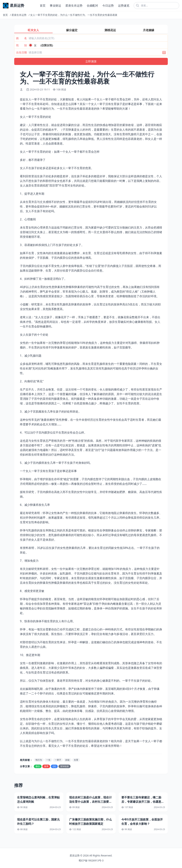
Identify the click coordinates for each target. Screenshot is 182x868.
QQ (54, 766)
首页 (43, 6)
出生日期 (22, 52)
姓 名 (22, 38)
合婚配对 (92, 6)
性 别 (22, 45)
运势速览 (124, 6)
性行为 (39, 760)
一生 (48, 760)
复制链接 (65, 766)
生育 (76, 760)
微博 (46, 766)
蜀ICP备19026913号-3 (91, 860)
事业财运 (55, 6)
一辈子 (58, 760)
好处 (68, 760)
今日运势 (108, 6)
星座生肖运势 (74, 6)
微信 (38, 766)
